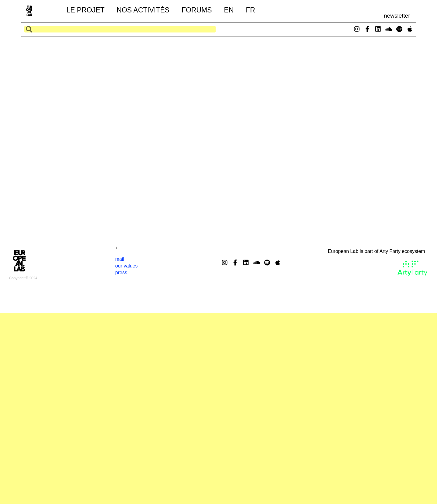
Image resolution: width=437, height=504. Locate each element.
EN (229, 10)
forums (197, 10)
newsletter (397, 16)
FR (251, 10)
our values (127, 266)
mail (120, 259)
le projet (85, 10)
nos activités (143, 10)
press (121, 272)
